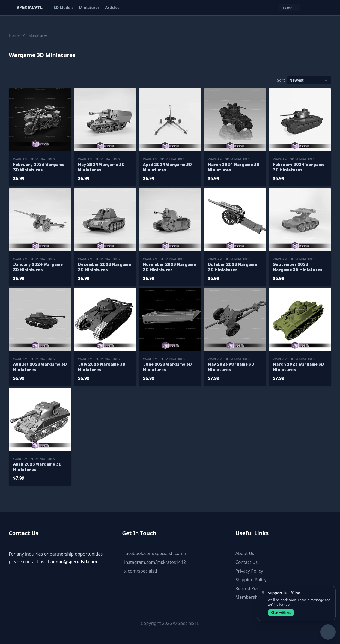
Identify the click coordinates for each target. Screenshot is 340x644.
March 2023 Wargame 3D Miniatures (299, 367)
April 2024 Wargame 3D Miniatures (167, 167)
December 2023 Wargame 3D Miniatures (105, 267)
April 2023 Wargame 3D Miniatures (37, 467)
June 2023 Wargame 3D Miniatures (167, 367)
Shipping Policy (251, 580)
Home (14, 35)
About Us (245, 553)
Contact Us (247, 562)
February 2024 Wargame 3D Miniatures (299, 167)
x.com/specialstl (141, 571)
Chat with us (281, 612)
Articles (112, 8)
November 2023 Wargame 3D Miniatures (169, 267)
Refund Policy (249, 588)
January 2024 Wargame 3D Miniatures (38, 267)
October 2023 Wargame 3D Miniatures (232, 267)
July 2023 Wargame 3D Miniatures (102, 367)
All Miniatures (35, 35)
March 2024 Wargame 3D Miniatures (234, 167)
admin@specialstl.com (74, 562)
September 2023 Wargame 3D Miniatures (298, 267)
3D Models (64, 8)
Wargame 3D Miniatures (34, 159)
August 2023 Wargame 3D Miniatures (40, 367)
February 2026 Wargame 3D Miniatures (39, 167)
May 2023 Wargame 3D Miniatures (231, 367)
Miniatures (89, 8)
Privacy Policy (249, 571)
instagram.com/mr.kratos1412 (155, 562)
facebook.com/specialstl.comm (156, 553)
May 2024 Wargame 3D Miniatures (101, 167)
